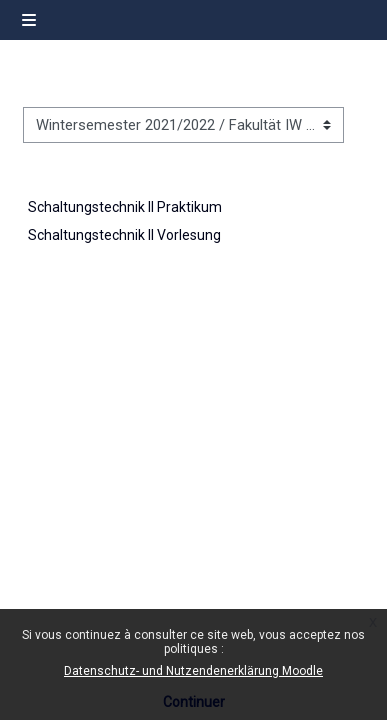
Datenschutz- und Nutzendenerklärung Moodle (193, 671)
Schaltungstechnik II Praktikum (125, 207)
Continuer (194, 702)
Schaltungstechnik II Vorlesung (124, 235)
